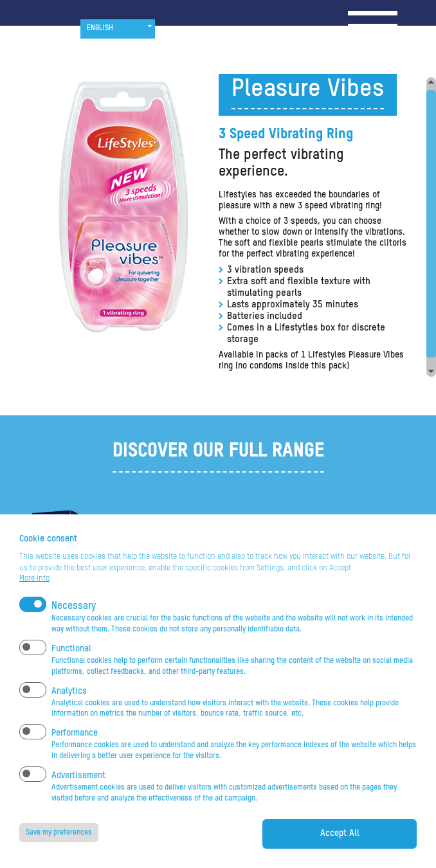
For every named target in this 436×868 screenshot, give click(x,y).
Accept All (340, 847)
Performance (75, 746)
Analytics (69, 705)
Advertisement (78, 789)
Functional (71, 662)
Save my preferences (59, 846)
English (100, 28)
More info (34, 592)
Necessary (74, 620)
